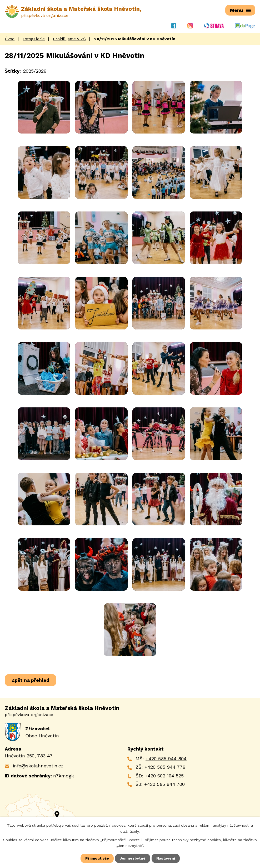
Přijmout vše (97, 858)
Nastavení (166, 858)
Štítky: (13, 71)
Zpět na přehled (31, 680)
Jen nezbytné (133, 858)
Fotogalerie (34, 39)
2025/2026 (35, 71)
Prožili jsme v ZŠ (69, 39)
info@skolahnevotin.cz (38, 765)
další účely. (130, 831)
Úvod (10, 39)
